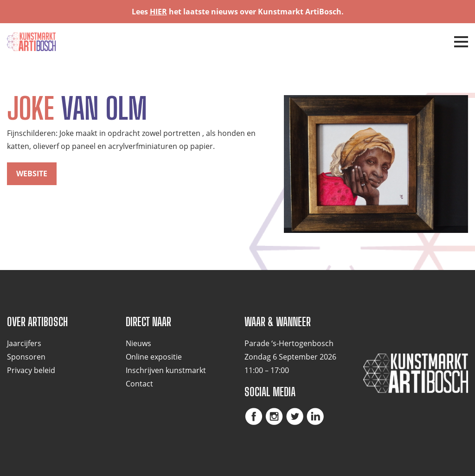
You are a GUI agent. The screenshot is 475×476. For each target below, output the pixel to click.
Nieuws (138, 343)
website (32, 174)
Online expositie (154, 357)
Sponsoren (26, 357)
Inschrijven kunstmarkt (166, 370)
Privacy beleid (31, 370)
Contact (139, 384)
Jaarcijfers (24, 343)
